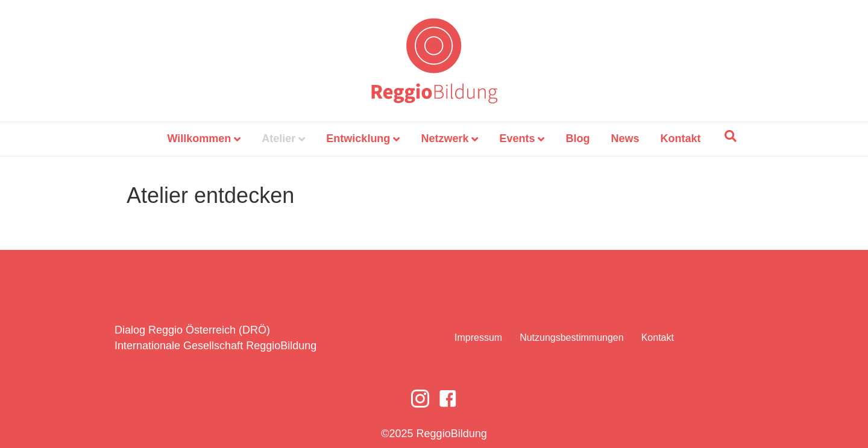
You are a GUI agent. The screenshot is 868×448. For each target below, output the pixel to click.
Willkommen (199, 138)
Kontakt (681, 138)
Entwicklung (358, 138)
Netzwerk (445, 138)
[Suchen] (731, 136)
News (625, 138)
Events (517, 138)
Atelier (278, 138)
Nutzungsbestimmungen (572, 338)
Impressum (478, 338)
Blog (577, 138)
